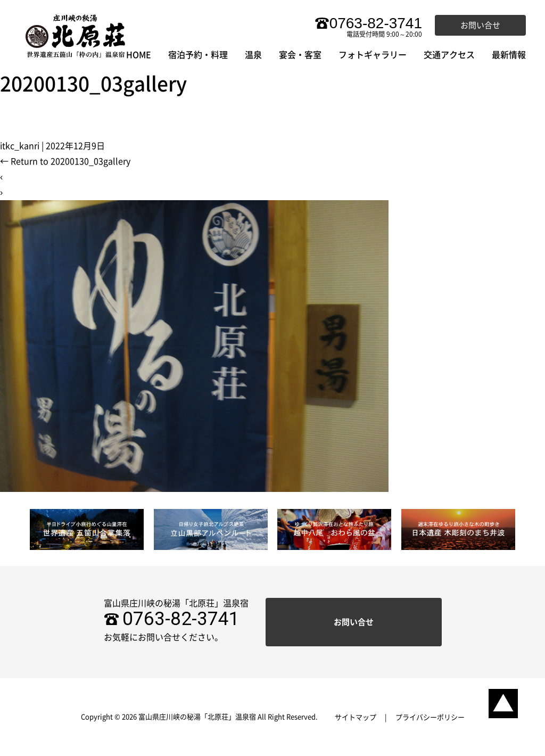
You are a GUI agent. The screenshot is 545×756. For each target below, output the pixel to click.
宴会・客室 (300, 55)
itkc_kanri (20, 146)
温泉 (253, 55)
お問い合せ (480, 25)
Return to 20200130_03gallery (65, 161)
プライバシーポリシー (430, 717)
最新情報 (509, 55)
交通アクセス (449, 55)
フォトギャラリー (373, 55)
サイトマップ (356, 717)
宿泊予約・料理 (198, 55)
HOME (139, 55)
